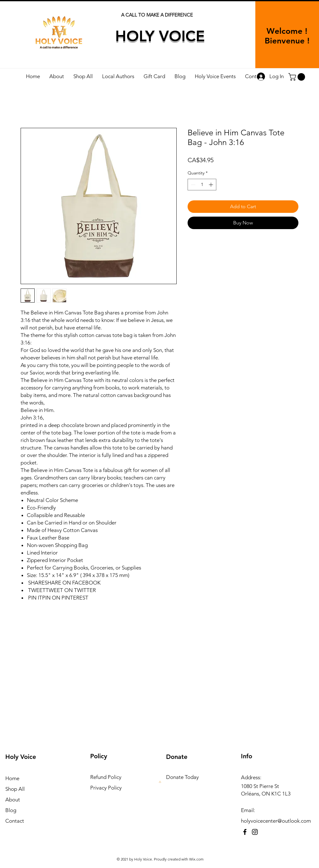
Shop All (15, 789)
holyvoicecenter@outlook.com (276, 821)
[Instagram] (255, 832)
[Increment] (211, 185)
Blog (11, 810)
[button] (298, 77)
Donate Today (182, 777)
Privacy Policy (106, 788)
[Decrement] (192, 185)
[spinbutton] (202, 185)
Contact (15, 821)
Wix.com (196, 859)
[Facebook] (245, 832)
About (13, 800)
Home (12, 778)
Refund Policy (106, 777)
